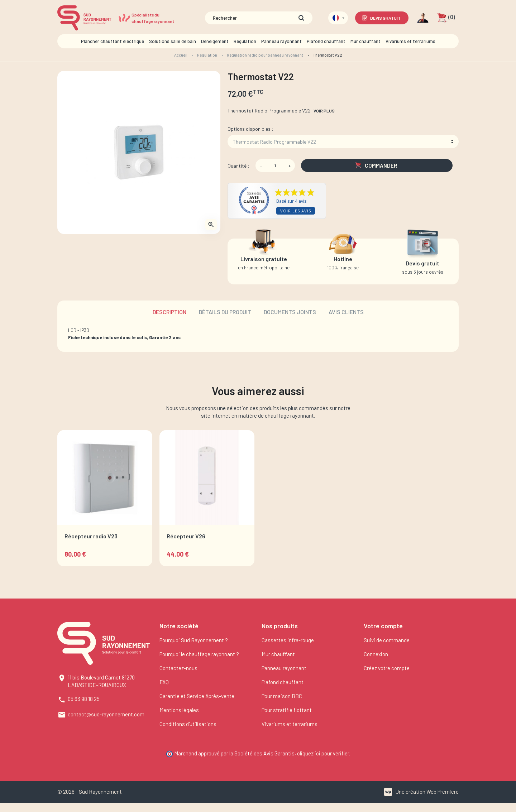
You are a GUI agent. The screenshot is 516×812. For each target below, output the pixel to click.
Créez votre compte (387, 668)
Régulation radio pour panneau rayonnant (265, 55)
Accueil (181, 55)
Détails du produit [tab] (225, 312)
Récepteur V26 (186, 536)
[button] (446, 18)
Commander (376, 165)
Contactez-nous (178, 668)
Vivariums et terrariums (290, 724)
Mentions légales (179, 710)
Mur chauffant (278, 654)
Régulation (207, 55)
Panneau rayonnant (284, 668)
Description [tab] (169, 312)
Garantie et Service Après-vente (197, 696)
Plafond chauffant (283, 682)
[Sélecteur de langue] (338, 18)
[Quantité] (275, 165)
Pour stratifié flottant (287, 710)
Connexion (376, 654)
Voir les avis (296, 211)
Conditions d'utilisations (188, 724)
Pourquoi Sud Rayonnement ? (194, 640)
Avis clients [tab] (346, 312)
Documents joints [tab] (290, 312)
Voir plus (324, 111)
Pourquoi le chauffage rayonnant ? (199, 654)
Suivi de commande (387, 640)
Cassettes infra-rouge (288, 640)
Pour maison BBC (282, 696)
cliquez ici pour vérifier (323, 753)
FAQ (164, 682)
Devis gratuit (381, 18)
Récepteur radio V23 (91, 536)
